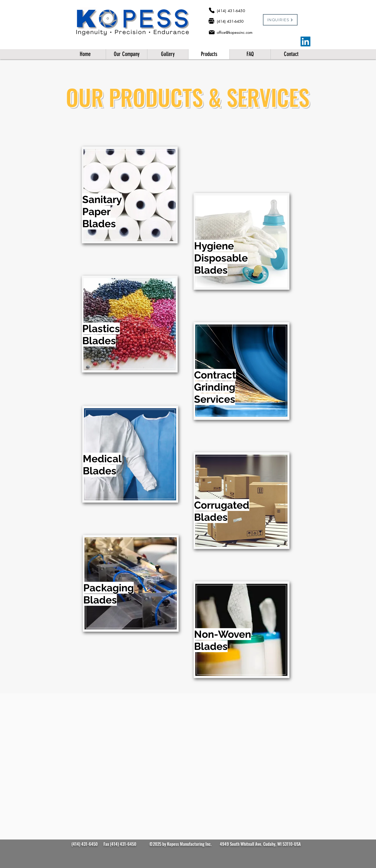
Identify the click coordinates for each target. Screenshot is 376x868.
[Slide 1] (188, 783)
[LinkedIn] (305, 41)
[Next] (299, 752)
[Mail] (212, 32)
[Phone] (212, 10)
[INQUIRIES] (280, 20)
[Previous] (77, 752)
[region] (130, 195)
